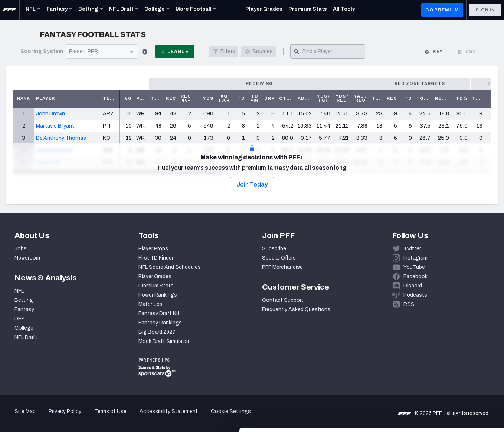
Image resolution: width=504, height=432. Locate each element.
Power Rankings (158, 295)
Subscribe (274, 249)
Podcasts (415, 295)
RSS (409, 304)
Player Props (153, 249)
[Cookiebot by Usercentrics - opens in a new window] (48, 418)
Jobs (21, 249)
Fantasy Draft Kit (159, 314)
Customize (442, 389)
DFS (20, 319)
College (24, 328)
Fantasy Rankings (160, 323)
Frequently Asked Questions (296, 309)
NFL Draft (26, 337)
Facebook (415, 276)
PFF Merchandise (282, 267)
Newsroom (27, 258)
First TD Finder (156, 258)
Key (434, 52)
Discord (413, 286)
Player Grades (155, 276)
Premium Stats (156, 286)
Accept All (442, 365)
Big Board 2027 (157, 332)
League (175, 52)
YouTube (414, 267)
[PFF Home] (10, 10)
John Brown (50, 113)
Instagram (415, 258)
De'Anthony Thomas (61, 138)
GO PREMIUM (442, 10)
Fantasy (24, 309)
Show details (114, 417)
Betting (24, 300)
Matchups (150, 304)
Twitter (412, 249)
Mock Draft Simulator (164, 341)
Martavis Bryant (55, 126)
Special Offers (279, 258)
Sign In (485, 10)
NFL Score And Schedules (170, 267)
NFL (19, 291)
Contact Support (283, 300)
